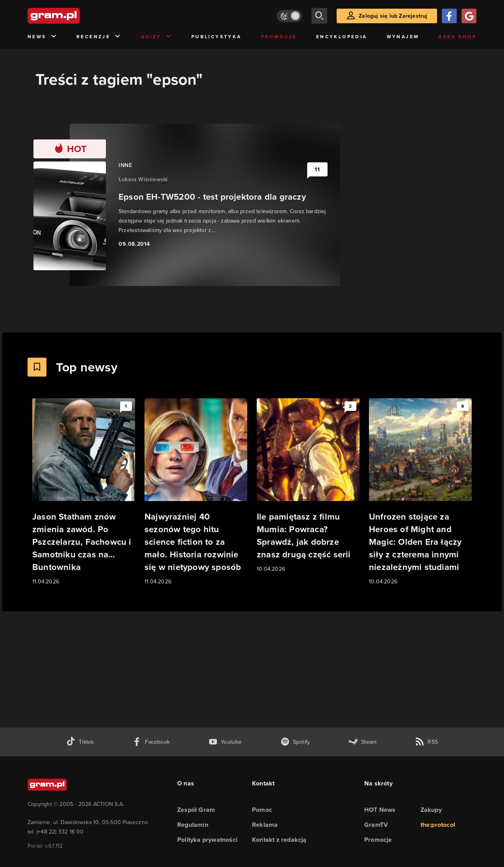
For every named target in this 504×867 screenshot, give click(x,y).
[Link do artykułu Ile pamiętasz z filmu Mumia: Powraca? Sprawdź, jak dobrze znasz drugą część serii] (308, 486)
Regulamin (193, 825)
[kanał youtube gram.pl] (225, 742)
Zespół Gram (196, 810)
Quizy (156, 37)
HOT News (380, 810)
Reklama (265, 825)
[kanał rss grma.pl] (426, 742)
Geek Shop (457, 37)
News (42, 37)
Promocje (279, 37)
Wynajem (403, 37)
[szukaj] (319, 16)
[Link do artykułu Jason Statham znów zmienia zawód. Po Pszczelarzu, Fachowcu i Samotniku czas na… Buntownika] (84, 492)
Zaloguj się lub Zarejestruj (393, 16)
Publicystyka (217, 37)
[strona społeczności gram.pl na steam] (362, 742)
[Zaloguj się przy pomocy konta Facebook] (449, 16)
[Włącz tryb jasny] (289, 16)
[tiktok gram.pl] (80, 742)
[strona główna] (73, 16)
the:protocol (438, 825)
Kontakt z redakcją (279, 840)
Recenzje (99, 37)
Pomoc (262, 810)
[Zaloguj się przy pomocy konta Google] (469, 16)
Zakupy (431, 810)
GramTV (376, 825)
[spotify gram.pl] (295, 742)
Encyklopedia (342, 37)
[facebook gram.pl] (151, 742)
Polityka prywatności (207, 840)
